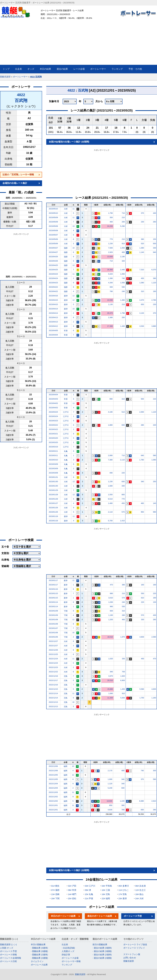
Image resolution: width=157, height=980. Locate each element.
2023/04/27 (53, 248)
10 (73, 226)
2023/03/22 (53, 425)
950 (142, 512)
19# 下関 (55, 898)
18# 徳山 (139, 894)
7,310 (142, 270)
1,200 (111, 620)
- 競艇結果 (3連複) (39, 951)
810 (123, 244)
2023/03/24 (53, 412)
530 (123, 287)
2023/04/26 (53, 257)
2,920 (111, 252)
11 (73, 209)
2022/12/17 (53, 680)
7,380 (110, 460)
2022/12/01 (53, 805)
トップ (6, 69)
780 (111, 291)
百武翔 (21, 100)
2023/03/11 (53, 451)
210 (123, 217)
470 (111, 585)
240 (123, 291)
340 (142, 482)
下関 (66, 611)
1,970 (123, 637)
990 (111, 399)
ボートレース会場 (70, 958)
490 (111, 473)
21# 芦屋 (89, 898)
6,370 (154, 270)
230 (142, 222)
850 (111, 805)
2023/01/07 (53, 628)
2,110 (122, 460)
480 (123, 771)
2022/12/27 (53, 641)
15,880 (110, 689)
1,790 (111, 213)
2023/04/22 (53, 287)
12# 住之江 (140, 890)
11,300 (110, 698)
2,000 (142, 412)
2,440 (123, 270)
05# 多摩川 (124, 886)
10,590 (110, 300)
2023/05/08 (53, 226)
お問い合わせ (130, 958)
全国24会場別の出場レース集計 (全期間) (69, 142)
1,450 (123, 689)
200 (123, 222)
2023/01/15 (53, 593)
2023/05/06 (53, 239)
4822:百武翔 (36, 77)
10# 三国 (106, 890)
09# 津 (88, 890)
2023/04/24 (53, 274)
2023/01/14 (53, 602)
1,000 (110, 779)
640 (142, 455)
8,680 (142, 801)
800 (123, 495)
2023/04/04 (53, 335)
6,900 (123, 680)
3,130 (142, 313)
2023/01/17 (53, 580)
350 (111, 217)
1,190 (111, 615)
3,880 (154, 326)
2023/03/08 (53, 473)
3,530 (142, 326)
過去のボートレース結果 (100, 916)
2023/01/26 (53, 508)
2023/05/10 (53, 209)
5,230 (110, 788)
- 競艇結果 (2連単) (39, 955)
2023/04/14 (53, 309)
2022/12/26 (53, 650)
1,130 (111, 304)
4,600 (142, 637)
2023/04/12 (53, 326)
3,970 (111, 676)
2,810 (154, 801)
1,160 (154, 698)
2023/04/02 (53, 403)
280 (142, 425)
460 (111, 222)
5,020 (111, 274)
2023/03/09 (53, 464)
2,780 (154, 300)
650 (142, 304)
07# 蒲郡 (55, 890)
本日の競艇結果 (38, 944)
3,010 (111, 598)
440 (154, 213)
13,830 (110, 257)
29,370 (110, 313)
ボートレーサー (20, 77)
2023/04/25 (53, 265)
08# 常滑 (72, 890)
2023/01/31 (53, 477)
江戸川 (66, 412)
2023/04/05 (53, 330)
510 (123, 412)
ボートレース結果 (39, 965)
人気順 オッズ (7, 948)
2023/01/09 (53, 611)
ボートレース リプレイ (134, 948)
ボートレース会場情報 (11, 958)
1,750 (142, 698)
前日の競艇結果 (100, 944)
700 (123, 672)
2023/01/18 (53, 516)
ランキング (67, 965)
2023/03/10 (53, 460)
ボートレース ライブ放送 (135, 944)
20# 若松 (72, 898)
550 (143, 593)
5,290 (123, 226)
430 (154, 615)
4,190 (110, 412)
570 (123, 512)
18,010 (110, 637)
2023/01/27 (53, 503)
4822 (21, 95)
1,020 (111, 659)
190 (154, 291)
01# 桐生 (55, 886)
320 (123, 261)
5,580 (142, 689)
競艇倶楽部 (5, 77)
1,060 (154, 460)
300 (154, 771)
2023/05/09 (53, 217)
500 (154, 244)
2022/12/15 (53, 689)
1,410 (122, 521)
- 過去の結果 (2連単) (102, 955)
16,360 (110, 270)
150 (154, 239)
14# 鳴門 (72, 894)
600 (111, 611)
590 (154, 779)
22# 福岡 (106, 898)
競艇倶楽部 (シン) (8, 944)
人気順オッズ (68, 951)
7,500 (111, 248)
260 (154, 222)
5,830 (123, 698)
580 (154, 455)
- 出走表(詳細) (68, 948)
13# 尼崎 (55, 894)
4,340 (111, 283)
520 (142, 244)
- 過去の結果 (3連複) (102, 951)
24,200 (110, 226)
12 (73, 265)
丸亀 (66, 451)
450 (123, 252)
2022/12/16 (53, 685)
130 (154, 602)
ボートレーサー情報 (71, 961)
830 (123, 425)
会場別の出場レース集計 (15, 183)
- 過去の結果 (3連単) (102, 948)
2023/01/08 (53, 620)
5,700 (110, 521)
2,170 (110, 771)
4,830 (154, 689)
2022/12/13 (53, 702)
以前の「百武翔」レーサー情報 (18, 175)
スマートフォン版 (132, 954)
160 (143, 585)
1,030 (111, 602)
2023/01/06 (53, 633)
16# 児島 (106, 894)
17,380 (110, 326)
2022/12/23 (53, 667)
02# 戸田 (72, 886)
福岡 (65, 766)
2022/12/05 (53, 775)
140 (154, 503)
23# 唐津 (123, 898)
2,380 (111, 317)
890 (111, 593)
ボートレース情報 (8, 955)
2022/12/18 (53, 676)
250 (154, 482)
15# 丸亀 (89, 894)
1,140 (142, 252)
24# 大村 (139, 898)
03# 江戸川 (90, 886)
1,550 (123, 283)
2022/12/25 (53, 654)
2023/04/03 (53, 399)
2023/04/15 (53, 300)
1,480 (110, 503)
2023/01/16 (53, 589)
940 (154, 252)
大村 (66, 209)
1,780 (142, 460)
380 (142, 239)
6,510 (110, 499)
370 (142, 213)
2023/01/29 (53, 490)
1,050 (123, 248)
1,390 (142, 248)
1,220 (122, 801)
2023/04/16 (53, 296)
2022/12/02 (53, 797)
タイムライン (37, 961)
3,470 (142, 300)
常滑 (66, 331)
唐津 (66, 296)
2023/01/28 (53, 495)
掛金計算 (66, 955)
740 (123, 278)
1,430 (123, 326)
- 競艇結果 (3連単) (39, 948)
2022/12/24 (53, 659)
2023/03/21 (53, 434)
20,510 (110, 680)
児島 (66, 676)
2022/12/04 (53, 784)
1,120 (154, 283)
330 (154, 248)
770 (111, 239)
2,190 (123, 257)
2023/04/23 (53, 283)
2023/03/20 (53, 438)
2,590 (154, 637)
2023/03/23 (53, 421)
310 (142, 291)
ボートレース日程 (8, 961)
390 (154, 278)
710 (123, 213)
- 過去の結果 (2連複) (102, 958)
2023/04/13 (53, 317)
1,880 (110, 425)
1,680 (110, 486)
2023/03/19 (53, 447)
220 (154, 425)
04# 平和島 (107, 886)
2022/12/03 (53, 792)
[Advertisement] (79, 44)
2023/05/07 (53, 235)
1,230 (111, 244)
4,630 (110, 810)
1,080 (142, 283)
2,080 (110, 455)
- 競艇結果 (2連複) (39, 958)
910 (123, 693)
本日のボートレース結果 (63, 916)
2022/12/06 (53, 766)
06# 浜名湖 (140, 886)
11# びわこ (124, 890)
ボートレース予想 (133, 916)
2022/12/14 (53, 693)
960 (111, 606)
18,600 (109, 801)
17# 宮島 (123, 894)
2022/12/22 (53, 672)
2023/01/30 (53, 482)
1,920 (123, 676)
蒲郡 (66, 248)
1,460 (123, 300)
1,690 (111, 693)
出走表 (65, 944)
